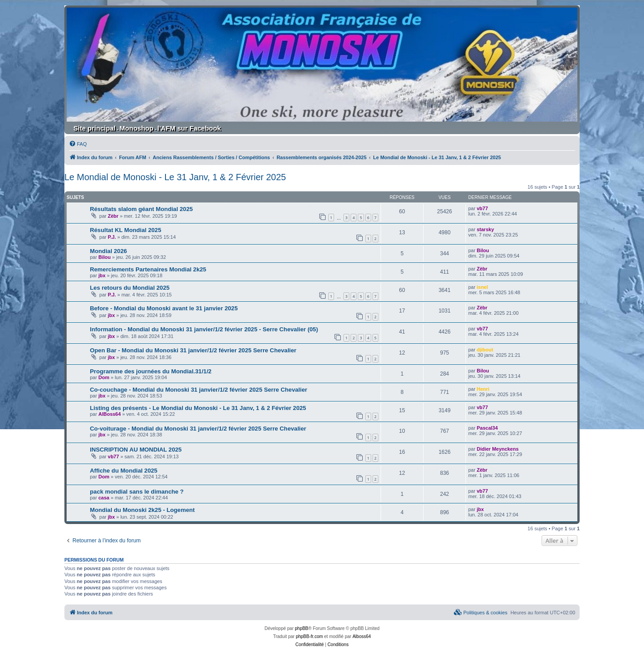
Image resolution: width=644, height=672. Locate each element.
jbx (102, 275)
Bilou (105, 257)
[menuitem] (78, 144)
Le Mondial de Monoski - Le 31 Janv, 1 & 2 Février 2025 (175, 177)
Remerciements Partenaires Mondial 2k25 (148, 269)
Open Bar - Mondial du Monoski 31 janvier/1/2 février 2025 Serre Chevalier (193, 350)
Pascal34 (487, 428)
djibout (485, 350)
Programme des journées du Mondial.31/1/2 (151, 371)
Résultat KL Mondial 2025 (126, 230)
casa (104, 498)
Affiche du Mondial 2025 (124, 471)
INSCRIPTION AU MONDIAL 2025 (136, 450)
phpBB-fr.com (309, 636)
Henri (483, 389)
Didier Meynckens (498, 449)
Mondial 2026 (108, 251)
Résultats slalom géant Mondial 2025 (141, 209)
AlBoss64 (110, 414)
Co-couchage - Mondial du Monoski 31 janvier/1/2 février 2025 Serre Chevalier (199, 390)
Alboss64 (362, 636)
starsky (485, 229)
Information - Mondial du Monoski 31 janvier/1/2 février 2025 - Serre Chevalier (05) (204, 329)
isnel (482, 287)
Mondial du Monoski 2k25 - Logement (142, 510)
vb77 (482, 208)
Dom (104, 377)
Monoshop (136, 128)
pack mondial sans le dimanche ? (137, 492)
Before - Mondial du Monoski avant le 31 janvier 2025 (164, 308)
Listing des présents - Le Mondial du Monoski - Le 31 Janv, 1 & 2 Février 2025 (198, 408)
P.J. (112, 237)
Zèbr (113, 216)
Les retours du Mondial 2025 (130, 288)
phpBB (301, 628)
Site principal (94, 128)
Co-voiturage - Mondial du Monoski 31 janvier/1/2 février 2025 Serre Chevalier (198, 429)
